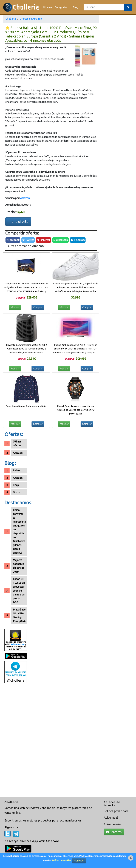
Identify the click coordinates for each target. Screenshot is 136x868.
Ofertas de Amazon (31, 19)
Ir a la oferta (18, 222)
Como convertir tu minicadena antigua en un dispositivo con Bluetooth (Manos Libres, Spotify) (19, 531)
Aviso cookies (113, 824)
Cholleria (11, 19)
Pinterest (43, 240)
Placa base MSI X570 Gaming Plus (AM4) (19, 615)
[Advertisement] (16, 740)
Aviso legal (111, 818)
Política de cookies (61, 860)
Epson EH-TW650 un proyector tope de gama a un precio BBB (19, 591)
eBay (16, 485)
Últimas (48, 7)
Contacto (114, 832)
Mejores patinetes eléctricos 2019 (19, 566)
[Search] (104, 7)
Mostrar (15, 307)
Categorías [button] (61, 7)
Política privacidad (116, 811)
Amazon (25, 198)
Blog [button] (76, 7)
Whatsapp (60, 240)
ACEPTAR (79, 861)
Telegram (78, 240)
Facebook (13, 240)
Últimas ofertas (17, 443)
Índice (16, 470)
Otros (16, 492)
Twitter (28, 240)
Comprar (38, 307)
